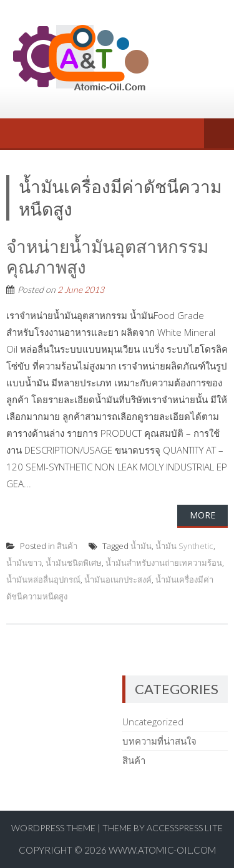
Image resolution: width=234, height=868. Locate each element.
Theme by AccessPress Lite (163, 828)
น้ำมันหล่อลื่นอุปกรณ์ (43, 579)
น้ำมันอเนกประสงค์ (118, 579)
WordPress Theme (53, 828)
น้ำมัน (141, 546)
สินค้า (67, 546)
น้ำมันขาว (24, 563)
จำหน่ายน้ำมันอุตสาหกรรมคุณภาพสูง (107, 257)
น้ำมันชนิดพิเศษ (74, 563)
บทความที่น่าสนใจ (159, 741)
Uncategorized (153, 722)
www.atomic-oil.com (162, 850)
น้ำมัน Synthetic (184, 546)
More (202, 515)
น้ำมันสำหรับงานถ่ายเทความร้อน (164, 563)
